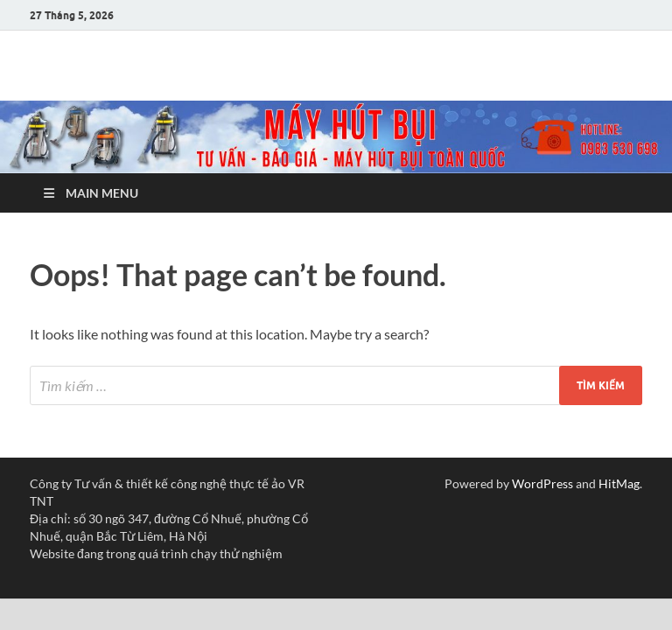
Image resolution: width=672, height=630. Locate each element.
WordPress (542, 483)
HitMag (619, 483)
